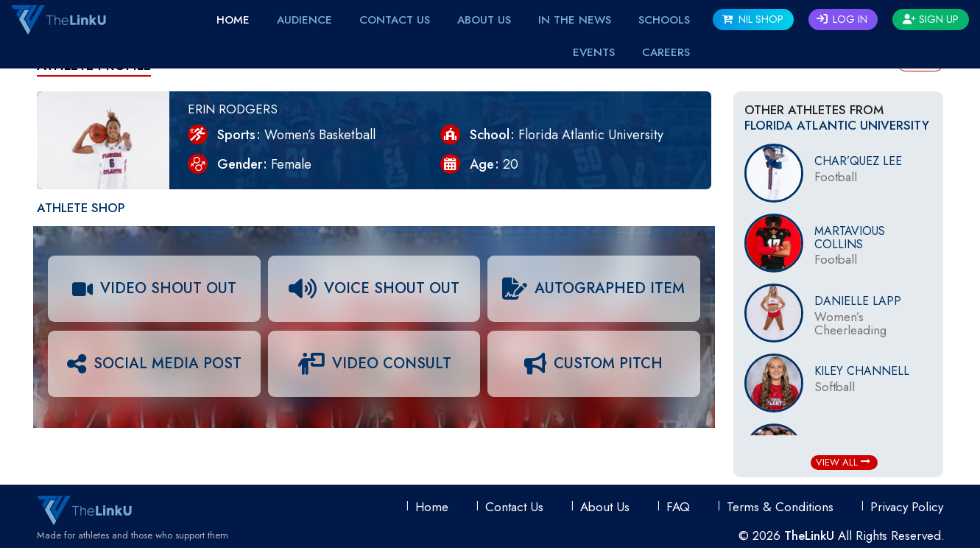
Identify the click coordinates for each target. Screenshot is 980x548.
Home (233, 20)
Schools (664, 20)
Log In (842, 19)
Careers (666, 52)
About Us (484, 20)
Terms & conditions (780, 507)
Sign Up (931, 19)
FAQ (678, 507)
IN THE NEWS (575, 20)
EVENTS (594, 52)
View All (843, 462)
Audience (304, 20)
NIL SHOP (753, 19)
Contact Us (395, 20)
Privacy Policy (907, 507)
